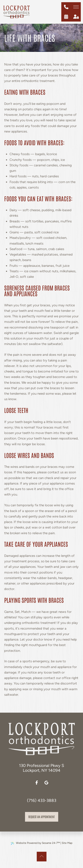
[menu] (76, 7)
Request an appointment (41, 817)
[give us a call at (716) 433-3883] (66, 7)
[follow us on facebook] (37, 783)
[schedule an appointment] (66, 17)
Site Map (67, 843)
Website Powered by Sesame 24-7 (35, 843)
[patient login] (76, 17)
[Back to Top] (42, 857)
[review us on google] (46, 783)
